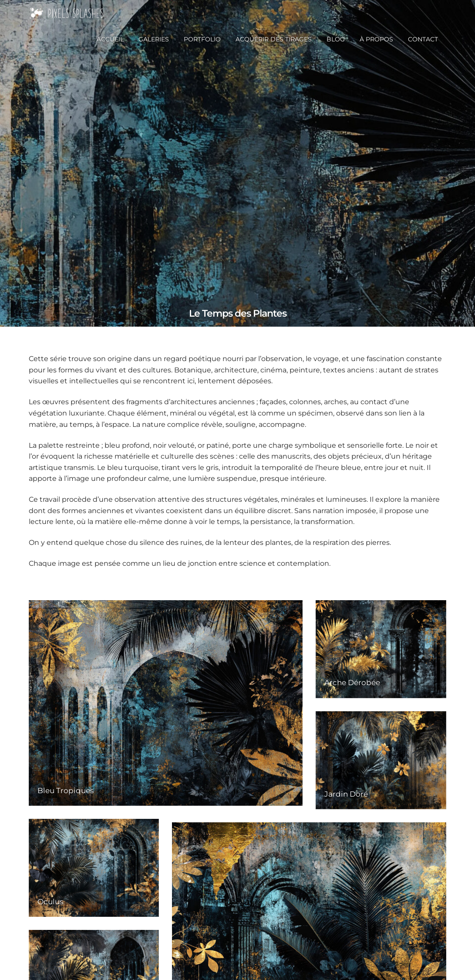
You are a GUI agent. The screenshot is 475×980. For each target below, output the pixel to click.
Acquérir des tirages (274, 39)
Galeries (154, 39)
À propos (376, 39)
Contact (423, 39)
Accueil (110, 39)
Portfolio (202, 39)
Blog (336, 39)
